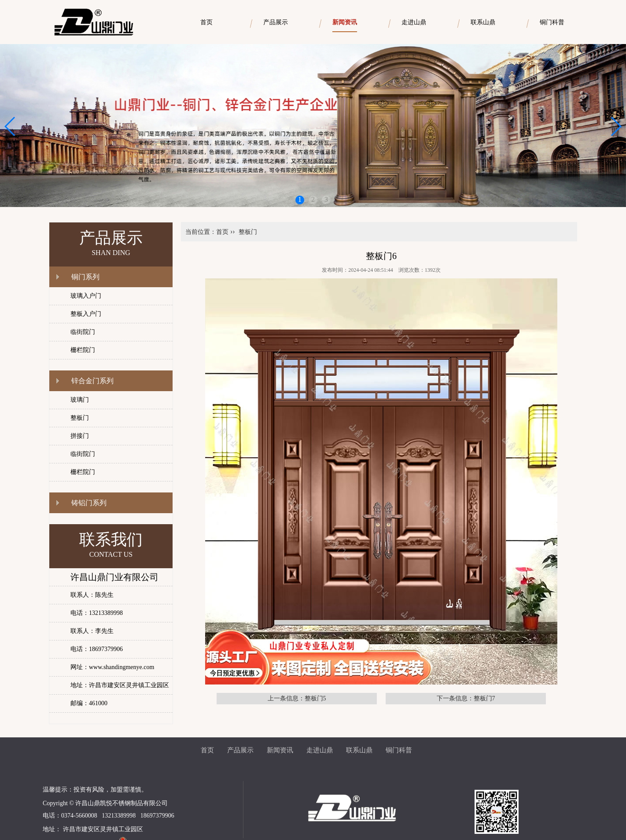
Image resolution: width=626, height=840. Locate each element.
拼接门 (80, 436)
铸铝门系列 (89, 503)
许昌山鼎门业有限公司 (114, 577)
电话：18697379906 (97, 649)
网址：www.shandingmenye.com (112, 667)
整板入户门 (86, 314)
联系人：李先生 (92, 631)
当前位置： (201, 232)
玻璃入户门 (86, 296)
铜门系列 (85, 277)
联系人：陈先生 (92, 595)
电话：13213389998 (97, 613)
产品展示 (240, 750)
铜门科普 (399, 750)
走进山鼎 (320, 750)
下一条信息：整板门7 (466, 698)
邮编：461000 (89, 703)
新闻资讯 (280, 750)
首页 (222, 232)
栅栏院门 (83, 350)
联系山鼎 (359, 750)
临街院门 (83, 332)
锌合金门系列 (92, 381)
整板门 (80, 418)
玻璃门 (80, 400)
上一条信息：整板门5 (297, 698)
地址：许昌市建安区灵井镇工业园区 (120, 685)
